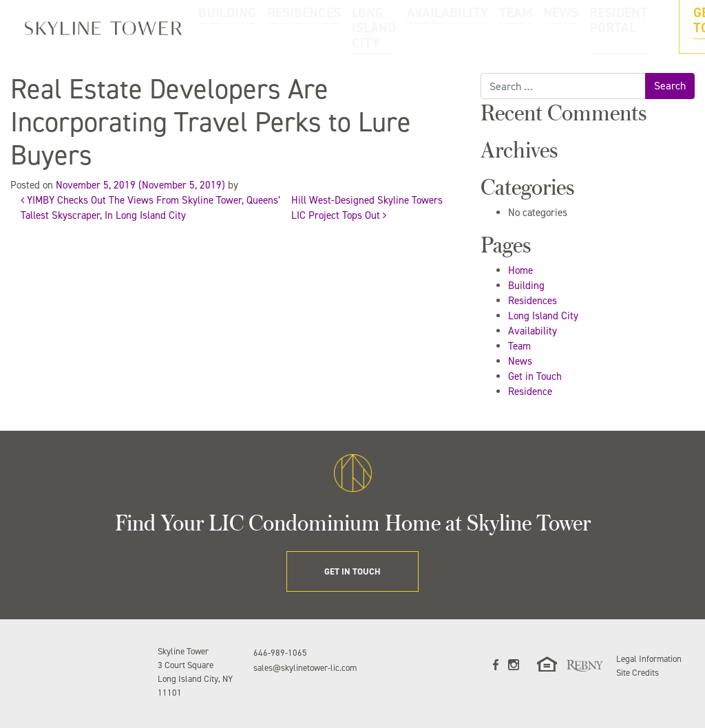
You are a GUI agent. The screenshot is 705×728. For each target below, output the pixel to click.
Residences (533, 301)
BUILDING (226, 27)
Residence (530, 392)
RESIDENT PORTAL (545, 27)
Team (519, 346)
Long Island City (543, 316)
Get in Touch (535, 376)
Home (520, 270)
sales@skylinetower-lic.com (305, 668)
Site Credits (638, 673)
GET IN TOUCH (648, 27)
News (520, 361)
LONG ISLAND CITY (345, 27)
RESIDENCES (277, 27)
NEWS (490, 27)
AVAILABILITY (414, 27)
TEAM (459, 27)
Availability (533, 331)
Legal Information (649, 659)
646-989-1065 (280, 653)
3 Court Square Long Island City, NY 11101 (195, 679)
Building (526, 286)
